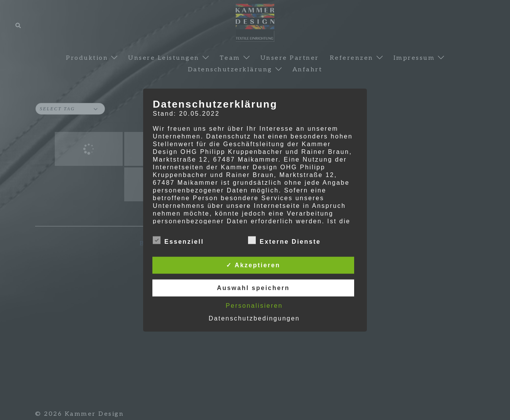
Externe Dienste (284, 241)
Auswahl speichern (253, 288)
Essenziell (178, 241)
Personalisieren (254, 306)
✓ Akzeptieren (253, 265)
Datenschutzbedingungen (254, 318)
